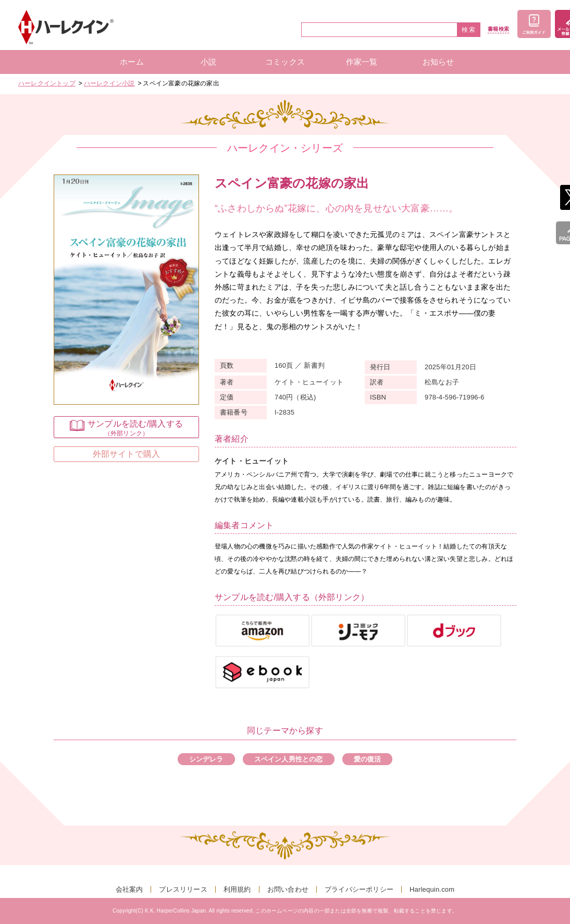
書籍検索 (498, 29)
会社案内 (129, 889)
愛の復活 (368, 759)
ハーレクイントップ (47, 83)
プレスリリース (183, 889)
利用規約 (237, 889)
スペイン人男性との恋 (289, 759)
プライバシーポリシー (359, 889)
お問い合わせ (288, 889)
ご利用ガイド (534, 24)
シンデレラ (206, 759)
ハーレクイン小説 (109, 83)
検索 (469, 30)
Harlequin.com (432, 889)
